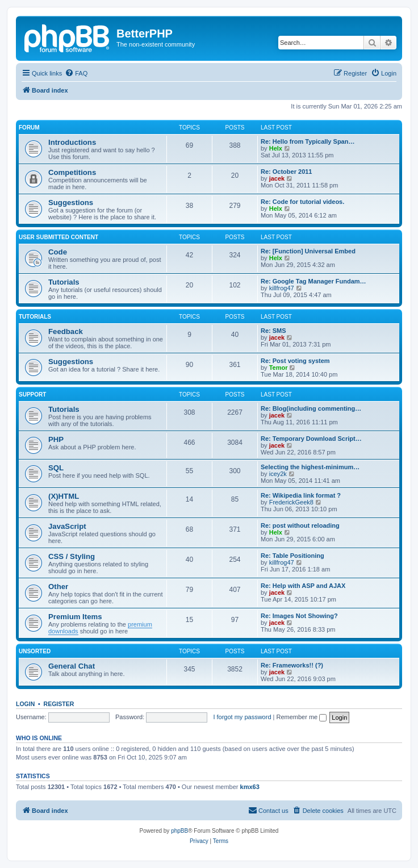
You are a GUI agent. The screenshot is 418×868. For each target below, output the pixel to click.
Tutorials (64, 282)
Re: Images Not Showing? (299, 616)
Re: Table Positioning (292, 556)
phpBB (179, 831)
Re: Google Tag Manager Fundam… (313, 281)
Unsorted (35, 651)
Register (59, 704)
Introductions (72, 142)
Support (32, 395)
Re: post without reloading (300, 525)
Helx (276, 148)
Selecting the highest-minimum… (310, 467)
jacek (277, 178)
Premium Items (75, 617)
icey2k (278, 474)
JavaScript (67, 526)
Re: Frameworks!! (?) (292, 665)
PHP (56, 439)
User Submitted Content (58, 237)
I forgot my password (242, 717)
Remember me (301, 717)
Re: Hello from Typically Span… (308, 141)
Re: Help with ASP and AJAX (303, 586)
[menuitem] (76, 73)
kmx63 (250, 787)
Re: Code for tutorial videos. (302, 202)
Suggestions (71, 203)
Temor (279, 368)
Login (25, 704)
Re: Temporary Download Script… (311, 439)
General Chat (72, 666)
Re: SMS (273, 331)
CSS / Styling (72, 556)
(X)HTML (64, 496)
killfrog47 (282, 288)
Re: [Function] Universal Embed (308, 251)
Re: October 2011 (286, 172)
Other (58, 587)
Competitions (72, 172)
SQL (56, 468)
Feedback (66, 331)
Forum (29, 128)
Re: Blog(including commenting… (311, 408)
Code (58, 252)
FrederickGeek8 (291, 502)
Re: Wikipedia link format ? (301, 495)
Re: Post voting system (295, 361)
